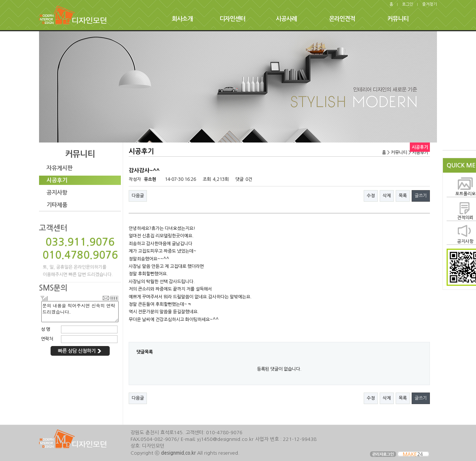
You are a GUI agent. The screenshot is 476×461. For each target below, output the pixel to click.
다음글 (138, 196)
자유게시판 (59, 168)
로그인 (408, 4)
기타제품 (57, 205)
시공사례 (286, 19)
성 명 (46, 329)
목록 (403, 196)
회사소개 (182, 19)
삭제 (387, 196)
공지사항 (57, 193)
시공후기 (57, 180)
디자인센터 (232, 19)
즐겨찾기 (430, 4)
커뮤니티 (398, 19)
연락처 (47, 339)
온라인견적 (342, 19)
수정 (371, 196)
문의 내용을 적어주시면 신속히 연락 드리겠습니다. (80, 312)
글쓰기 (421, 196)
